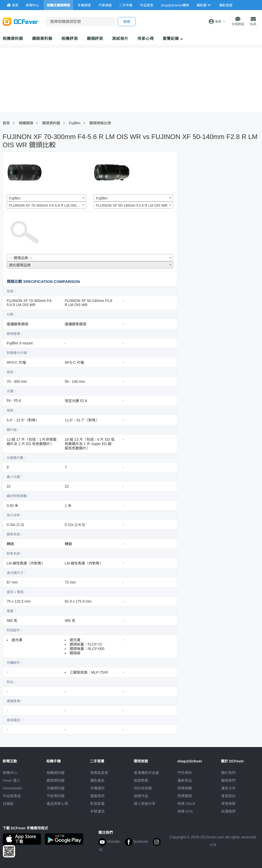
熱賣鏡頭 (185, 796)
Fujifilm (75, 123)
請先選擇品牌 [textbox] (20, 265)
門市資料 (185, 773)
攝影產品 (97, 780)
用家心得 (146, 38)
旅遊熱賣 (141, 780)
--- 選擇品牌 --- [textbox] (21, 258)
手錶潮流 (97, 811)
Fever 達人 (12, 780)
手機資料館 (55, 788)
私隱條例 (228, 811)
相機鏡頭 (26, 123)
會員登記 (228, 796)
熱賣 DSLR (186, 804)
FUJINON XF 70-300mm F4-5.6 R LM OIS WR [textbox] (46, 205)
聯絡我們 (228, 780)
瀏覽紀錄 (173, 38)
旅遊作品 (141, 796)
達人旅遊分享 (145, 804)
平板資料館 (55, 796)
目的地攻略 (143, 788)
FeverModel (12, 788)
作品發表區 (12, 796)
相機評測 (70, 38)
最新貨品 (185, 780)
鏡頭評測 (95, 38)
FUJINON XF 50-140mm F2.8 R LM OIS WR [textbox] (132, 205)
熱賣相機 (185, 788)
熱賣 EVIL (185, 811)
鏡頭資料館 (42, 38)
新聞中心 (10, 773)
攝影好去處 (146, 773)
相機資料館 (13, 38)
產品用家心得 (57, 804)
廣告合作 (228, 788)
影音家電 (97, 804)
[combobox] (46, 198)
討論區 (8, 804)
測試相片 (120, 38)
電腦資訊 (97, 796)
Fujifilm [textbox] (15, 198)
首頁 (6, 123)
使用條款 (228, 804)
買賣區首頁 (99, 773)
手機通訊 (97, 788)
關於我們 (228, 773)
